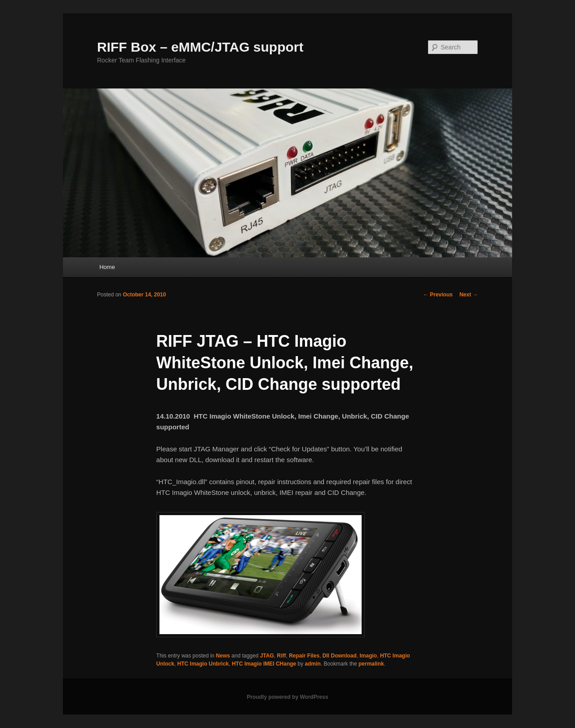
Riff (281, 656)
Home (107, 267)
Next (469, 295)
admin (313, 664)
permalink (371, 664)
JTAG (267, 656)
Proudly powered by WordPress (287, 697)
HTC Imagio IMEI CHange (264, 664)
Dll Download (340, 656)
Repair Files (304, 656)
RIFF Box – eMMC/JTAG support (200, 47)
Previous (438, 295)
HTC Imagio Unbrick (203, 664)
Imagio (369, 656)
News (223, 656)
